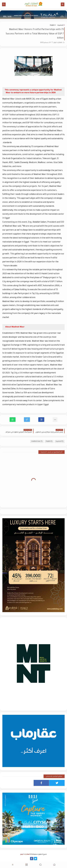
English (52, 25)
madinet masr (37, 441)
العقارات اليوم (25, 854)
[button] (41, 420)
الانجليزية (60, 25)
